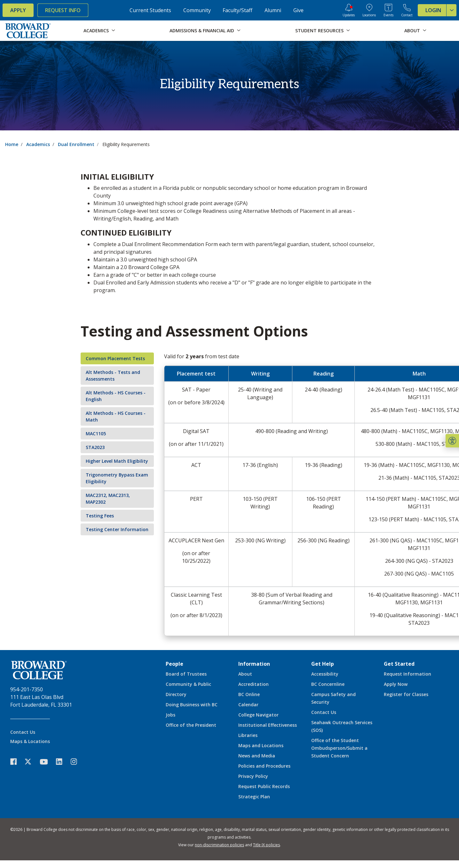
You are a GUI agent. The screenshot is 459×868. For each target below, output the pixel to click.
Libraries (248, 735)
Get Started (399, 664)
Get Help (323, 664)
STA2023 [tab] (95, 447)
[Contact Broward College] (407, 10)
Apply (18, 10)
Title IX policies (266, 845)
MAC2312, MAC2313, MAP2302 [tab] (108, 499)
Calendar (248, 705)
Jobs (170, 715)
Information (254, 664)
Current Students (150, 10)
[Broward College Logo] (28, 31)
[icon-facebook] (17, 762)
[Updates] (349, 10)
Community (197, 10)
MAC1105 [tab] (96, 434)
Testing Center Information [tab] (117, 529)
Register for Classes (406, 694)
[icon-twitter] (31, 762)
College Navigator (258, 715)
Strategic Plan (254, 797)
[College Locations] (369, 10)
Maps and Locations (261, 745)
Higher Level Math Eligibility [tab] (117, 461)
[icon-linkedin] (62, 762)
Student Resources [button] (319, 31)
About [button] (412, 31)
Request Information (408, 674)
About (245, 674)
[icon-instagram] (77, 762)
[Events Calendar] (388, 10)
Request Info (63, 10)
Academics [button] (96, 31)
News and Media (257, 756)
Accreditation (253, 684)
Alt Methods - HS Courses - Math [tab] (116, 416)
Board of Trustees (186, 674)
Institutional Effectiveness (268, 725)
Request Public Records (264, 786)
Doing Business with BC (192, 705)
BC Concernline (328, 684)
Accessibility (325, 674)
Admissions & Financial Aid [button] (202, 31)
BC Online (249, 694)
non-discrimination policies (219, 845)
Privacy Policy (253, 776)
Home (12, 144)
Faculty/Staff (237, 10)
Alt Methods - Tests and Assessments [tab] (113, 376)
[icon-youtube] (47, 762)
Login (441, 10)
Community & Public (188, 684)
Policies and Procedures (264, 766)
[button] (452, 441)
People (174, 664)
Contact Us (23, 732)
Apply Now (396, 684)
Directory (176, 694)
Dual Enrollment (76, 144)
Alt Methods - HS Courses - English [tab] (116, 396)
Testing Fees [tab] (100, 516)
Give (298, 10)
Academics (38, 144)
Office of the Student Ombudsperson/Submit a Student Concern (339, 748)
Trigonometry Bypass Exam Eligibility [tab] (117, 478)
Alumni (273, 10)
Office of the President (191, 725)
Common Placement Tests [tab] (115, 358)
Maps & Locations (30, 741)
